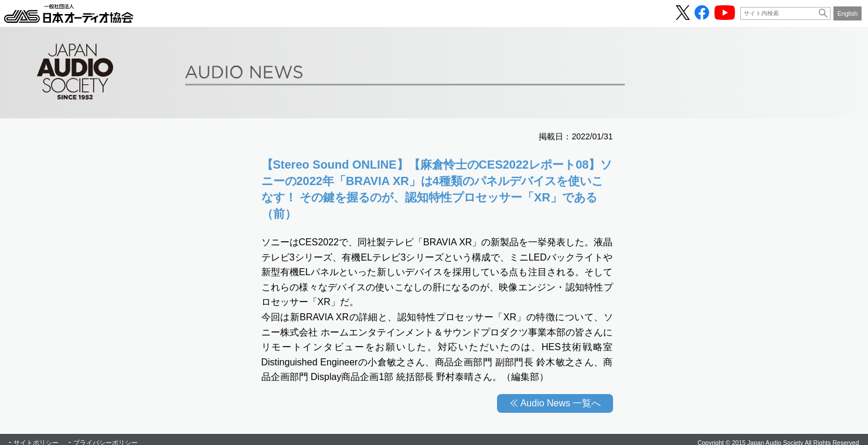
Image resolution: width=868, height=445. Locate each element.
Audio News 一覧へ (561, 403)
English (848, 13)
